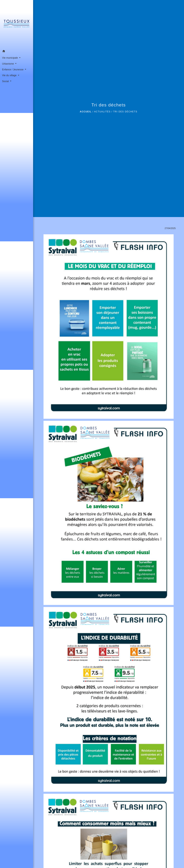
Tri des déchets (125, 112)
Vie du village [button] (10, 75)
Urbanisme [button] (8, 64)
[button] (17, 52)
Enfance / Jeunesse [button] (13, 70)
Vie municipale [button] (10, 58)
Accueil (86, 112)
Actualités (102, 112)
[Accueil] (17, 24)
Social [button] (6, 81)
